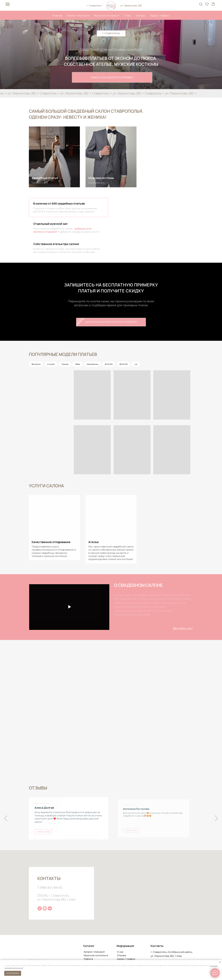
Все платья (36, 364)
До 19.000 (109, 364)
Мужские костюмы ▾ (107, 16)
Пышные (65, 364)
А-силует (51, 364)
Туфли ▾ (88, 958)
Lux (136, 364)
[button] (201, 4)
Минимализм (92, 364)
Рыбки (78, 364)
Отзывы (141, 16)
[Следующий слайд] (216, 818)
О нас (127, 16)
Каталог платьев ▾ (78, 16)
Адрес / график (160, 16)
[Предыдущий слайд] (6, 818)
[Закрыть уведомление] (220, 962)
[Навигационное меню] (8, 4)
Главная (57, 16)
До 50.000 (124, 364)
